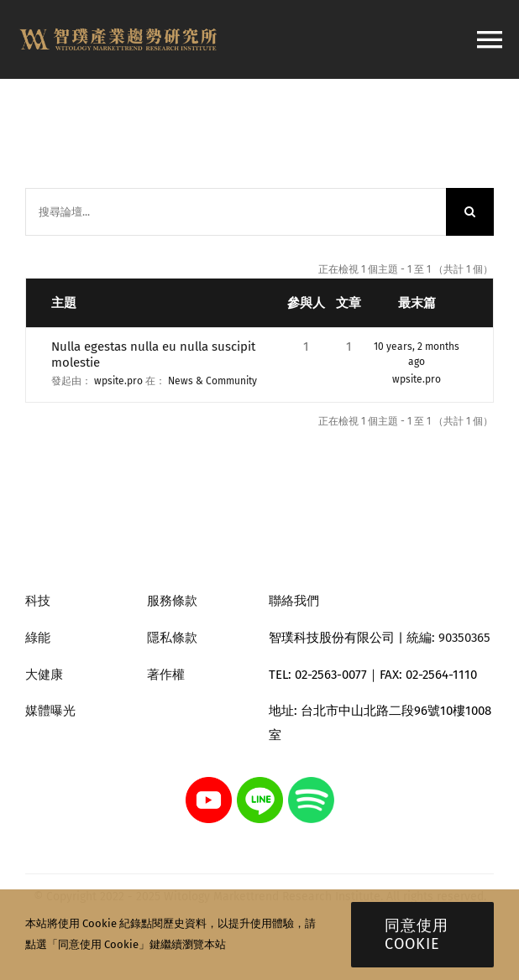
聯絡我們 (294, 601)
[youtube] (209, 783)
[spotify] (311, 783)
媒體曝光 (50, 711)
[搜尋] (470, 212)
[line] (260, 783)
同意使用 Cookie (417, 935)
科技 (38, 601)
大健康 (44, 675)
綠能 (38, 638)
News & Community (212, 381)
